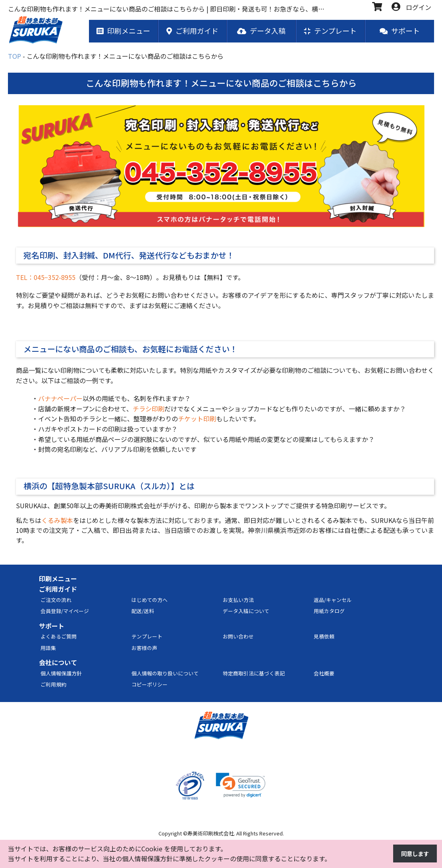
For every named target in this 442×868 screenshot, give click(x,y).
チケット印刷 (197, 419)
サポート (52, 626)
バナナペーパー (60, 399)
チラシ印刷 (149, 409)
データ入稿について (246, 611)
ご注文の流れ (56, 600)
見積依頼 (324, 637)
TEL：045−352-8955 (46, 278)
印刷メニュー (58, 579)
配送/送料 (143, 611)
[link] (241, 786)
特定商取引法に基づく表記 (254, 674)
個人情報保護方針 (61, 674)
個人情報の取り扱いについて (165, 674)
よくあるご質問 (59, 637)
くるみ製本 (57, 521)
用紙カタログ (329, 611)
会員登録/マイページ (65, 611)
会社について (58, 663)
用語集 (48, 648)
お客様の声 (144, 648)
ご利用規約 (53, 685)
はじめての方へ (150, 600)
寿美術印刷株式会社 (211, 834)
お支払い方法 (238, 600)
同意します (413, 854)
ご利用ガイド (58, 589)
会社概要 (324, 674)
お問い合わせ (238, 637)
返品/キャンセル (333, 600)
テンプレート (147, 637)
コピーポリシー (150, 685)
